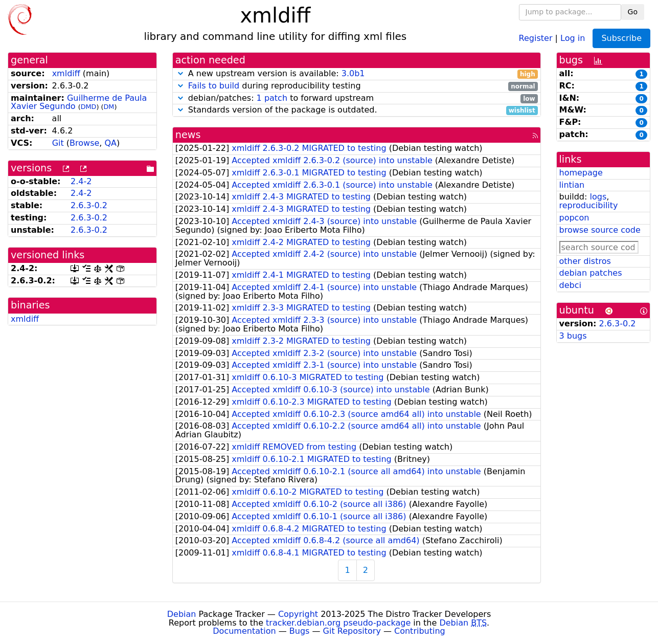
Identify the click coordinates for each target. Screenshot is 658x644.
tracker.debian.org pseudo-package (338, 623)
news (188, 135)
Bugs (300, 631)
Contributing (420, 631)
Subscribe (621, 38)
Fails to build (214, 86)
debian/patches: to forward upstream (357, 98)
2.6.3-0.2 (89, 205)
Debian (182, 614)
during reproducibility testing (357, 86)
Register (536, 38)
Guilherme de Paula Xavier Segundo (79, 102)
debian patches (591, 273)
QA (111, 143)
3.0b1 (353, 73)
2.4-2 (81, 181)
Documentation (244, 631)
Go (633, 12)
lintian (572, 185)
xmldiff (66, 73)
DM (109, 107)
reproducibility (589, 205)
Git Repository (352, 631)
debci (570, 285)
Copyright (298, 614)
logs (598, 197)
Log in (573, 38)
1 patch (272, 98)
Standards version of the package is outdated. (357, 110)
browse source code (600, 230)
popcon (574, 218)
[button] (180, 73)
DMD (89, 107)
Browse (84, 143)
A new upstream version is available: (357, 74)
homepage (581, 173)
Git (58, 143)
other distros (585, 261)
